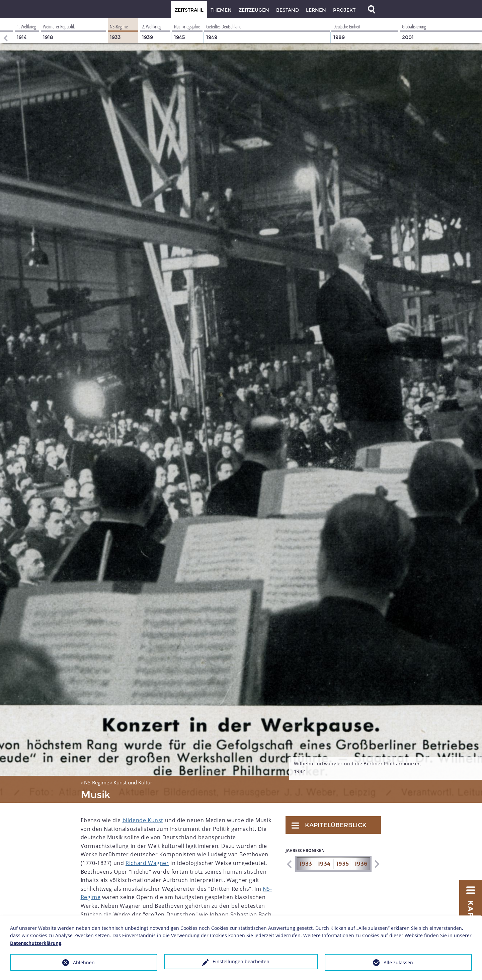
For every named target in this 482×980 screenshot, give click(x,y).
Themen (221, 10)
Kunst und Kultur (133, 782)
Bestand (288, 10)
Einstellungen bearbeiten (241, 961)
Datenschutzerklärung (36, 943)
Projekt (344, 10)
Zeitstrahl (189, 10)
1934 (324, 864)
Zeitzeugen (254, 10)
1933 (306, 864)
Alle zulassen (398, 962)
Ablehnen (84, 962)
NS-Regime (97, 782)
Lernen (316, 10)
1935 (342, 864)
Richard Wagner (147, 863)
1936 (361, 864)
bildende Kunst (143, 820)
